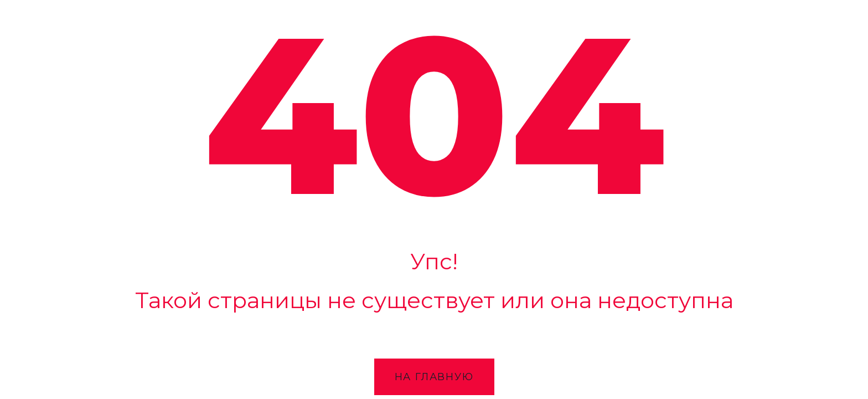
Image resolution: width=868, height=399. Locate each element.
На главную (434, 377)
